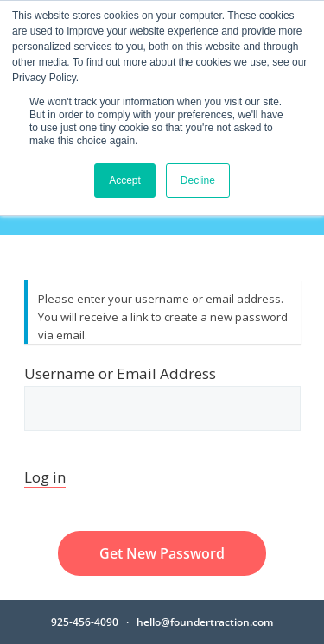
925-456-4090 (85, 622)
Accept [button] (125, 180)
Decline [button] (198, 180)
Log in (45, 477)
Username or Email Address (162, 397)
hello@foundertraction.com (205, 622)
